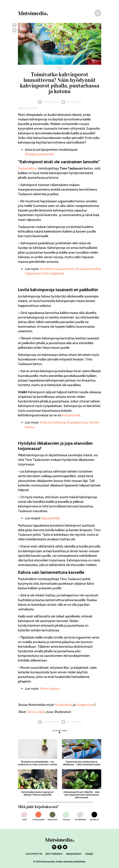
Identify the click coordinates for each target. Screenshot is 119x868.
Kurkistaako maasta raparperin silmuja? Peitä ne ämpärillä (37, 793)
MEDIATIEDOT (74, 854)
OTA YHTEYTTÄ (34, 854)
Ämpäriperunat (77, 422)
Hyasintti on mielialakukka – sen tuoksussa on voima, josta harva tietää (37, 763)
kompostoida (71, 415)
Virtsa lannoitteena (52, 422)
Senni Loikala (36, 712)
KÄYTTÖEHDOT (54, 854)
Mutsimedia (48, 862)
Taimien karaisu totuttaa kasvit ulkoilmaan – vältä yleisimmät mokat (82, 763)
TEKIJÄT (89, 854)
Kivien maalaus (50, 689)
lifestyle (60, 67)
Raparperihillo (50, 518)
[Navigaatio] (98, 13)
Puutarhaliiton (28, 168)
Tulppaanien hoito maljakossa (44, 273)
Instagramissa (85, 705)
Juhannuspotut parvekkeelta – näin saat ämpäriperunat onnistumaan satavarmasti (82, 795)
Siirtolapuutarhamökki (39, 154)
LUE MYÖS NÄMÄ (60, 731)
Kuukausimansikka (88, 269)
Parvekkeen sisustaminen (57, 269)
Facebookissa (63, 705)
